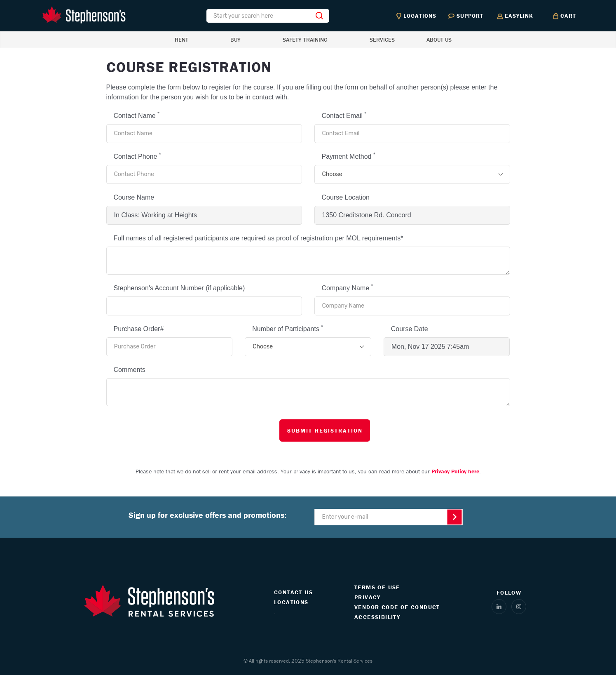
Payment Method (349, 156)
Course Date (410, 329)
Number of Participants (288, 328)
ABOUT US (439, 40)
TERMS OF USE (377, 587)
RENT (182, 40)
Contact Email (344, 115)
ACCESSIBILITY (377, 617)
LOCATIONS (291, 602)
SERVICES (382, 40)
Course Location (346, 197)
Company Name (348, 287)
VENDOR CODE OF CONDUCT (397, 607)
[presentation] (167, 430)
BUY (235, 40)
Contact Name (137, 115)
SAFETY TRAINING (305, 40)
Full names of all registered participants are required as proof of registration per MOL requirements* (259, 238)
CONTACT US (293, 592)
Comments (130, 370)
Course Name (134, 197)
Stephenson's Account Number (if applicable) (179, 288)
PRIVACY (368, 597)
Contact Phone (137, 156)
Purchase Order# (139, 329)
